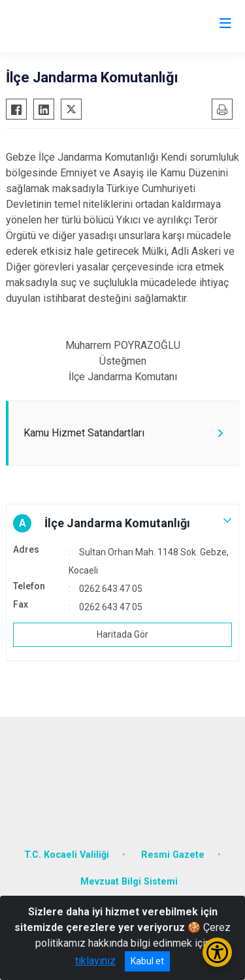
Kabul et (147, 961)
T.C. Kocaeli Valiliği (67, 855)
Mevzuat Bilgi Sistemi (129, 882)
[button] (122, 523)
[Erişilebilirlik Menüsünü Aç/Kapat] (217, 952)
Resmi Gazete (173, 855)
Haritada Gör (122, 634)
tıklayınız (95, 961)
